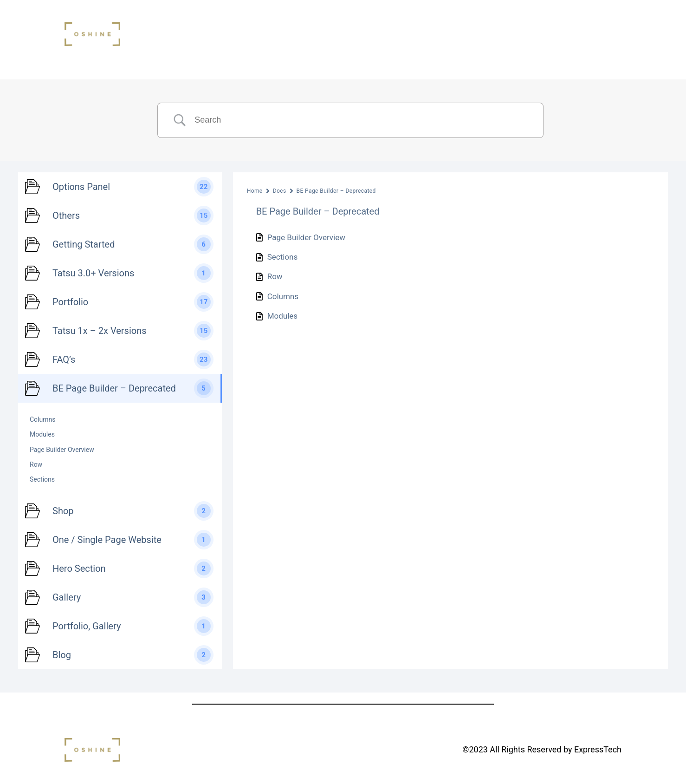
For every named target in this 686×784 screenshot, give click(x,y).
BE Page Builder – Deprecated (336, 191)
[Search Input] (362, 120)
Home (255, 191)
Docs (280, 191)
